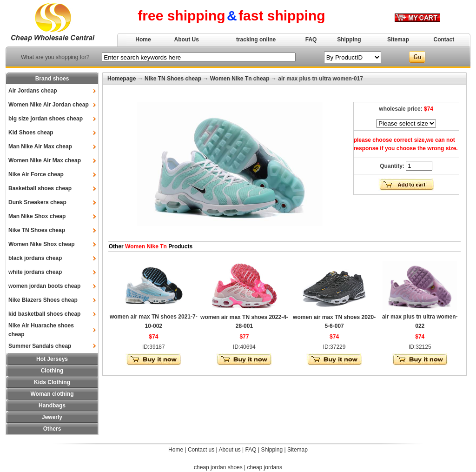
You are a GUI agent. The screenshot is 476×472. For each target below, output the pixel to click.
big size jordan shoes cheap (46, 119)
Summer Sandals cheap (40, 346)
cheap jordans (265, 467)
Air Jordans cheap (33, 91)
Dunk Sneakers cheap (37, 202)
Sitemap (398, 40)
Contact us (201, 450)
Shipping (349, 40)
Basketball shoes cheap (40, 188)
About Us (187, 40)
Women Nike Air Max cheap (45, 160)
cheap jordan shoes (218, 467)
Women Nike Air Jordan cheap (49, 105)
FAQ (311, 40)
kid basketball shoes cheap (44, 314)
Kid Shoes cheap (31, 133)
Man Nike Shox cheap (37, 216)
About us (229, 450)
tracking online (256, 40)
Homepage (122, 79)
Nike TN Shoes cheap (37, 230)
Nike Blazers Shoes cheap (43, 300)
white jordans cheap (35, 272)
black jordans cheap (35, 258)
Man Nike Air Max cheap (40, 146)
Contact (444, 40)
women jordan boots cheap (44, 286)
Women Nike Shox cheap (41, 244)
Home (143, 40)
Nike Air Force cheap (36, 174)
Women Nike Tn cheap (240, 79)
